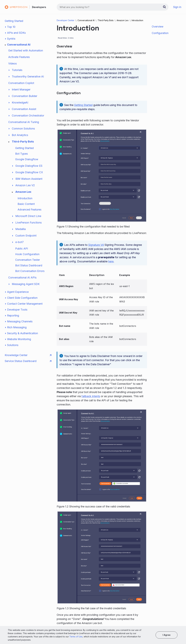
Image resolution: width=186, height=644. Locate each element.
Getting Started (14, 21)
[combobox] (113, 7)
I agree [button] (167, 635)
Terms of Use (76, 637)
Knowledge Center (28, 355)
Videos (12, 63)
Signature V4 (96, 245)
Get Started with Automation (26, 50)
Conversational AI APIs (22, 278)
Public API (22, 249)
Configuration (160, 33)
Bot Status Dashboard (29, 265)
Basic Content (26, 204)
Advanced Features (29, 210)
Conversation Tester (28, 260)
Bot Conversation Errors (30, 271)
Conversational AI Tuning (24, 122)
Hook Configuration (27, 254)
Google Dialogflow (27, 159)
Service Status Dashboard (28, 361)
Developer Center (66, 20)
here (111, 261)
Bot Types (21, 154)
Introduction (25, 198)
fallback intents (91, 396)
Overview (158, 27)
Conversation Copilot (21, 83)
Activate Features (19, 57)
